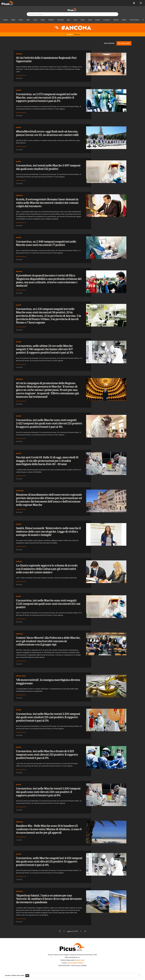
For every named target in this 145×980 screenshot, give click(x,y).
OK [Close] (27, 976)
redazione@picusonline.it (75, 963)
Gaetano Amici (80, 960)
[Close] (139, 975)
